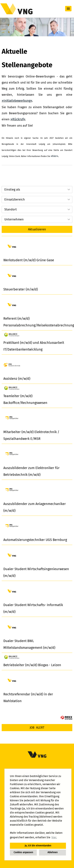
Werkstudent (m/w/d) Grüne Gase (29, 260)
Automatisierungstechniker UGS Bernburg (35, 540)
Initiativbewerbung (17, 101)
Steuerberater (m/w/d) (21, 289)
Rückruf (18, 119)
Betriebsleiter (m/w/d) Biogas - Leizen (32, 665)
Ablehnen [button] (53, 852)
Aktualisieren (37, 229)
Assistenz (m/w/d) (17, 379)
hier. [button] (54, 837)
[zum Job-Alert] (37, 728)
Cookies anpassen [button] (23, 852)
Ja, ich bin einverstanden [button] (38, 846)
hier (54, 156)
